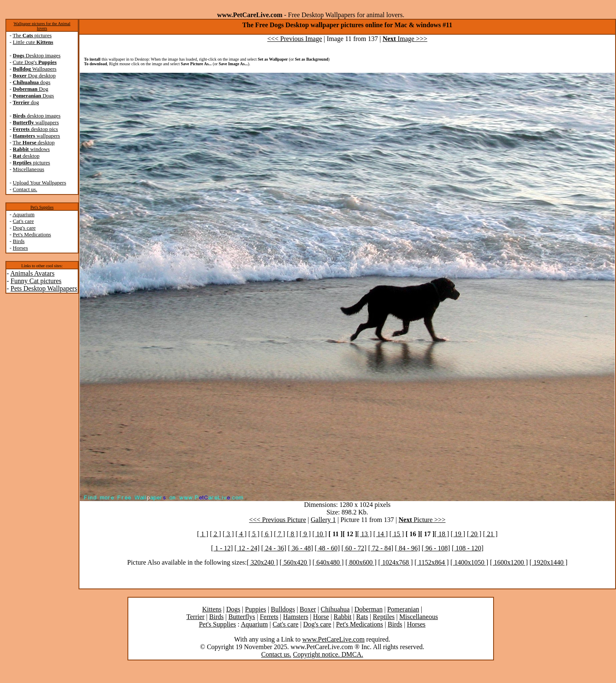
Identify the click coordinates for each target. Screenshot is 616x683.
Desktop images (37, 55)
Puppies (256, 609)
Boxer (308, 609)
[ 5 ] (254, 534)
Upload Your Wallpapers (40, 183)
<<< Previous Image (295, 39)
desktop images (37, 116)
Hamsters (295, 617)
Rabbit (342, 617)
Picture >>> (422, 520)
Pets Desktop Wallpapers (44, 288)
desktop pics (36, 129)
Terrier (195, 617)
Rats (362, 617)
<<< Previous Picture (277, 520)
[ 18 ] (442, 534)
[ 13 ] (365, 534)
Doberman (369, 609)
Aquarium (24, 214)
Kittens (212, 609)
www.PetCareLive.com (333, 639)
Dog (31, 89)
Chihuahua (335, 609)
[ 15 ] (397, 534)
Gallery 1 (323, 520)
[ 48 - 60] (327, 548)
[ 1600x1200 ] (509, 562)
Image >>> (405, 39)
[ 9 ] (305, 534)
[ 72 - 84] (381, 548)
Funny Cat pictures (36, 281)
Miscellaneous (29, 169)
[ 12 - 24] (247, 548)
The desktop (33, 142)
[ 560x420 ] (295, 562)
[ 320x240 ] (262, 562)
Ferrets (269, 617)
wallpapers (36, 122)
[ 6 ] (267, 534)
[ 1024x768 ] (396, 562)
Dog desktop (34, 75)
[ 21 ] (490, 534)
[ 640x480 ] (328, 562)
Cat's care (23, 221)
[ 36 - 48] (300, 548)
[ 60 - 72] (354, 548)
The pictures (32, 35)
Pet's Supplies (42, 207)
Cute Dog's (35, 62)
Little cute (33, 42)
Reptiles (384, 617)
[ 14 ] (381, 534)
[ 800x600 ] (361, 562)
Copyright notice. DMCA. (328, 654)
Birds (19, 241)
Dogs (34, 96)
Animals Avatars (32, 273)
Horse (321, 617)
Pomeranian (403, 609)
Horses (20, 248)
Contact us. (25, 189)
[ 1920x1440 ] (549, 562)
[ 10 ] (319, 534)
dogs (32, 82)
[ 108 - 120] (468, 548)
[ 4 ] (241, 534)
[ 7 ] (279, 534)
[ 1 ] (203, 534)
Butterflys (242, 617)
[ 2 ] (215, 534)
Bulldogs (283, 609)
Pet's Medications (32, 234)
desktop (26, 156)
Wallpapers (35, 69)
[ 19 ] (458, 534)
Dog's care (24, 228)
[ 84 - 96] (407, 548)
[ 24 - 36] (274, 548)
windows (32, 149)
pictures (32, 162)
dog (26, 102)
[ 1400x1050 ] (470, 562)
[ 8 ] (292, 534)
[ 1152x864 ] (432, 562)
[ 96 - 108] (436, 548)
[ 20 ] (474, 534)
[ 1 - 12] (222, 548)
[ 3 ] (228, 534)
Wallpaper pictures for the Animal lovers (42, 26)
